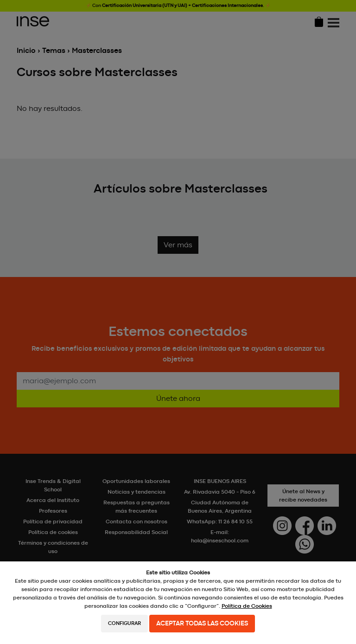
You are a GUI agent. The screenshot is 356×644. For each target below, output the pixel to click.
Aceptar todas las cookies (202, 624)
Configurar (124, 623)
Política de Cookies (247, 606)
